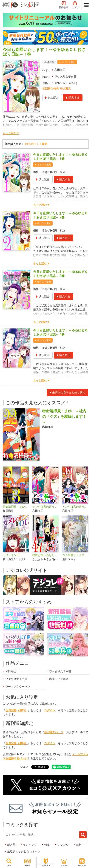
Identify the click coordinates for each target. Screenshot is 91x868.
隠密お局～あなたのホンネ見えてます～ (45, 555)
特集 (47, 845)
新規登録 (63, 5)
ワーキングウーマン (18, 687)
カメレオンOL (11, 555)
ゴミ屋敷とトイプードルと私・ (75, 555)
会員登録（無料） (17, 710)
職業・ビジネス (59, 679)
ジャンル (63, 845)
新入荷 (11, 845)
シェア (24, 767)
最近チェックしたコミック (24, 851)
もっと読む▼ (11, 133)
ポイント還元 (68, 62)
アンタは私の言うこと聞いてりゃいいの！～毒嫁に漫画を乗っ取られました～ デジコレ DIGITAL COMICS (45, 507)
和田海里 (60, 70)
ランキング (30, 845)
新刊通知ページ (54, 732)
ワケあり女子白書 (65, 76)
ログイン (75, 5)
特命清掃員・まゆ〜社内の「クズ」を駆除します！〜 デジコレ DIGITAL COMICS (16, 507)
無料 (79, 845)
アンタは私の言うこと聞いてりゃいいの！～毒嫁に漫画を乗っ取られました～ (75, 507)
